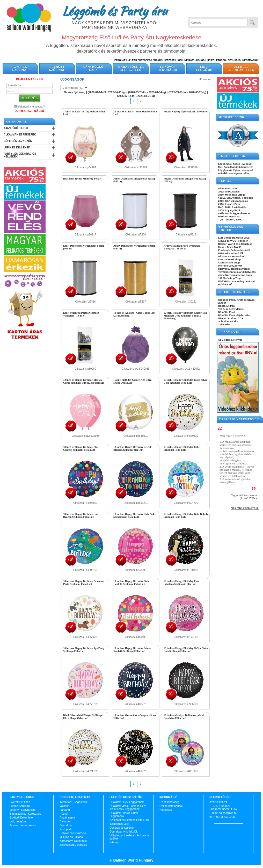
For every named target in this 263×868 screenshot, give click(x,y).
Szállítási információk (243, 60)
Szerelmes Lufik (119, 824)
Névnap (114, 842)
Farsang (65, 810)
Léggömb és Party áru (115, 11)
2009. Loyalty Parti (229, 210)
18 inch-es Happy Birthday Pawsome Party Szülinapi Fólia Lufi (83, 583)
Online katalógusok (171, 806)
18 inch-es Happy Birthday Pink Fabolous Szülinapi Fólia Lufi (181, 583)
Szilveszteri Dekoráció (73, 845)
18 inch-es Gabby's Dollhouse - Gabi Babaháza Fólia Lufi (184, 717)
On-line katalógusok (192, 60)
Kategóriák (17, 122)
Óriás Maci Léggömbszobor (234, 213)
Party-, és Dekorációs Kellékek (20, 155)
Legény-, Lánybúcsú (22, 810)
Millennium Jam (227, 188)
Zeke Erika (224, 324)
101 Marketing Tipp (229, 278)
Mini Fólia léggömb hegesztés (235, 167)
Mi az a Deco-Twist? (229, 247)
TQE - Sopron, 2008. (230, 220)
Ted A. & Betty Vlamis (231, 309)
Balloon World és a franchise (235, 244)
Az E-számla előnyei (230, 340)
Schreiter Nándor (228, 321)
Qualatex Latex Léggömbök (127, 802)
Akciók (157, 60)
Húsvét (64, 814)
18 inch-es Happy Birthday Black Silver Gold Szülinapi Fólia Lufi (185, 381)
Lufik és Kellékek (17, 148)
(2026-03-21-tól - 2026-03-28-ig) (187, 92)
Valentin (64, 806)
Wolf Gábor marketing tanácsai (236, 281)
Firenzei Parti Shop (229, 259)
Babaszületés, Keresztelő (132, 68)
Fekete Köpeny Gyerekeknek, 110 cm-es (186, 112)
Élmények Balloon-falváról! (234, 250)
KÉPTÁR (225, 181)
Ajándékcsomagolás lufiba (233, 173)
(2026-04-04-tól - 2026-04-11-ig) (107, 92)
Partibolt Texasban (229, 216)
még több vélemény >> (245, 508)
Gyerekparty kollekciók (124, 831)
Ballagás (65, 821)
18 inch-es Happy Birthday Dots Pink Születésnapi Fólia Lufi (134, 515)
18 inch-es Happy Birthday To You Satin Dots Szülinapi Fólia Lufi (186, 650)
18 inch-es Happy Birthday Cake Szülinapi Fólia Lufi (182, 448)
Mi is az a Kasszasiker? (232, 256)
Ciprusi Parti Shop (229, 263)
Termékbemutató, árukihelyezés (237, 272)
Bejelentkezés (30, 79)
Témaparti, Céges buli (73, 802)
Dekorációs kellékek (122, 828)
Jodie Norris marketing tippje (235, 275)
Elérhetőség (217, 60)
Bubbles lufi (225, 284)
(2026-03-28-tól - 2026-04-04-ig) (147, 92)
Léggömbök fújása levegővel (235, 164)
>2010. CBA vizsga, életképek (235, 198)
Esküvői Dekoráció (167, 68)
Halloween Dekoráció (73, 833)
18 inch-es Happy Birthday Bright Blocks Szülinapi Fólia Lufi (132, 448)
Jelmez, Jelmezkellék (241, 68)
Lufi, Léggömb (204, 68)
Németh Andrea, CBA (230, 318)
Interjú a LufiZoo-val (230, 266)
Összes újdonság (75, 92)
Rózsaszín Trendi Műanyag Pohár (82, 179)
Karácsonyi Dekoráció (73, 841)
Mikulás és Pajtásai (71, 837)
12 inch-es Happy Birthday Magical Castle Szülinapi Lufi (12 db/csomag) (83, 381)
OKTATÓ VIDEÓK (232, 156)
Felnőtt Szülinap (57, 68)
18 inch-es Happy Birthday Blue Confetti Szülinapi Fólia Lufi (81, 448)
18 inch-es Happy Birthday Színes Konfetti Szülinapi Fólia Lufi (132, 650)
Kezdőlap (119, 60)
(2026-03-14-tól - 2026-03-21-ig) (136, 96)
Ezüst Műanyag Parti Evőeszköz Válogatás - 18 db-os (81, 314)
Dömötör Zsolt (226, 312)
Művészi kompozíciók (231, 253)
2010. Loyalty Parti (229, 204)
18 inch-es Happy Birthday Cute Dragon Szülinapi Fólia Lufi (81, 515)
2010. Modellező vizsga (231, 195)
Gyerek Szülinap (21, 68)
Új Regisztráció (29, 111)
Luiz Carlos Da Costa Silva (233, 238)
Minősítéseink (232, 117)
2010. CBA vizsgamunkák (233, 201)
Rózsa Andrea (226, 306)
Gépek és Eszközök (18, 141)
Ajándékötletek (16, 128)
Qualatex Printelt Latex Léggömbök (124, 814)
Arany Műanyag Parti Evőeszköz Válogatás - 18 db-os (182, 247)
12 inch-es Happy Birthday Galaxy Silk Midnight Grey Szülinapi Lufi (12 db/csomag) (185, 316)
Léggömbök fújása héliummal (235, 170)
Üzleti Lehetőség (139, 60)
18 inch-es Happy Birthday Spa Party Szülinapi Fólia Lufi (84, 650)
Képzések (170, 60)
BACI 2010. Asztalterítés (232, 207)
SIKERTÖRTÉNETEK (234, 292)
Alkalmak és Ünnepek (20, 135)
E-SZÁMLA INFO (231, 332)
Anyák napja (67, 817)
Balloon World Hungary (133, 860)
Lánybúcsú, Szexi (94, 68)
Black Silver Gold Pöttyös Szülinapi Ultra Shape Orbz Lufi (83, 717)
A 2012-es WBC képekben (233, 241)
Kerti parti (65, 829)
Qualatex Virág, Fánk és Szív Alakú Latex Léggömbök (128, 807)
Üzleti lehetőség (169, 802)
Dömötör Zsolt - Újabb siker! (235, 315)
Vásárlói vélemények (239, 419)
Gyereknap (66, 825)
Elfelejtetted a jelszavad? (30, 106)
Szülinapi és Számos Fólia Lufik (129, 820)
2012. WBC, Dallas (229, 192)
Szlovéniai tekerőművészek (234, 269)
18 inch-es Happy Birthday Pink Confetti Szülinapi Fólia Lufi (131, 583)
